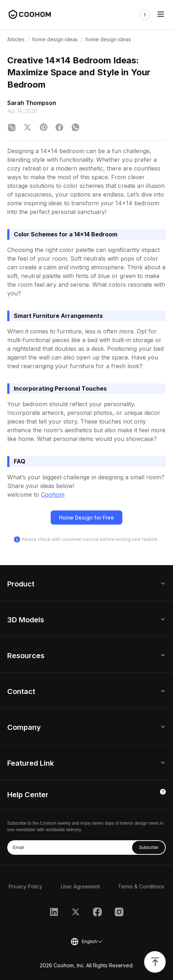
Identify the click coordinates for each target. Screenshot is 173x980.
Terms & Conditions (141, 886)
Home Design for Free (86, 518)
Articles (16, 39)
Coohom (53, 495)
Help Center (28, 795)
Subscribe (149, 847)
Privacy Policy (26, 886)
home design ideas (55, 39)
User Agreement (80, 886)
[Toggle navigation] (161, 15)
